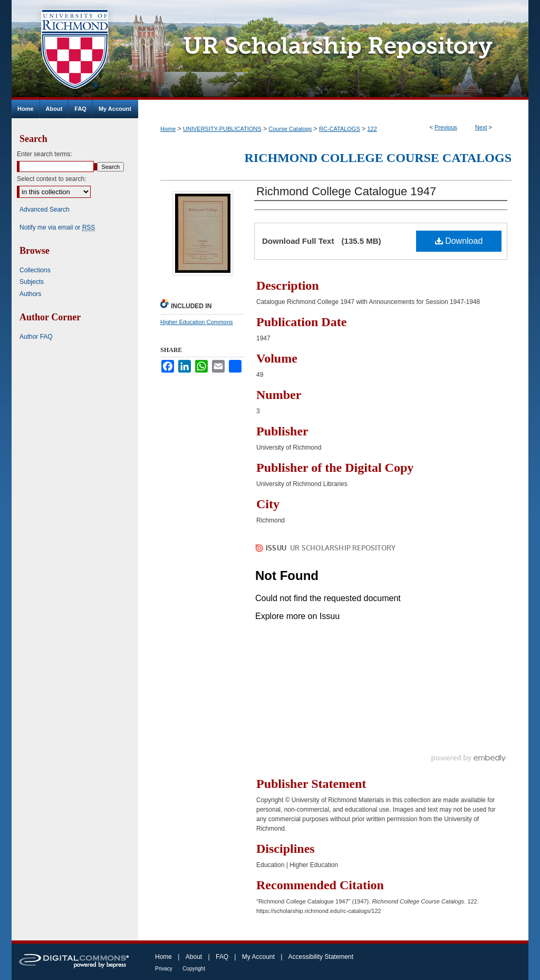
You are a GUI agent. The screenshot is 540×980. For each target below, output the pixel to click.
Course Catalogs (290, 129)
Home (168, 129)
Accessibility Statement (321, 957)
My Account (258, 957)
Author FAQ (36, 337)
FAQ (222, 957)
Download (459, 241)
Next (481, 127)
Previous (446, 127)
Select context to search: (51, 179)
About (194, 957)
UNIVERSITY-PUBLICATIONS (222, 129)
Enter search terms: (45, 154)
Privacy (164, 969)
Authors (30, 294)
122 (372, 129)
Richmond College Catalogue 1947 (346, 191)
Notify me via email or (57, 227)
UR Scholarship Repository (333, 50)
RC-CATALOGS (340, 129)
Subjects (32, 282)
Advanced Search (45, 210)
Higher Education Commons (197, 322)
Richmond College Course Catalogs (378, 158)
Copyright (194, 969)
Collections (35, 270)
